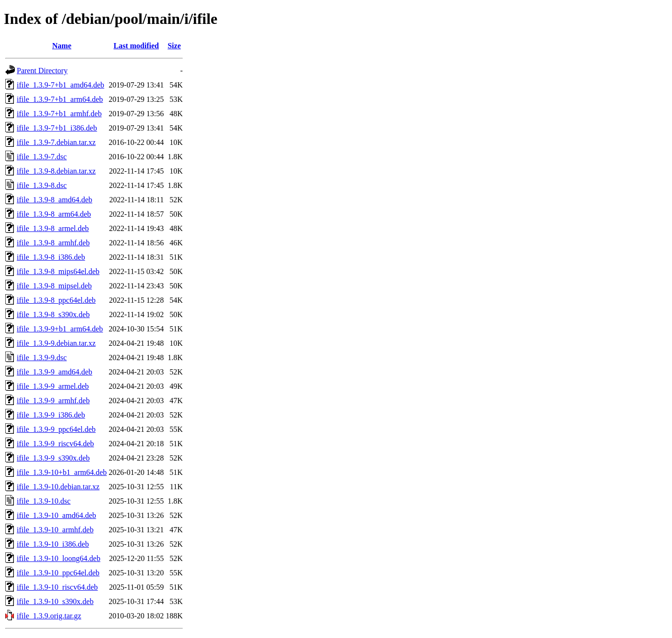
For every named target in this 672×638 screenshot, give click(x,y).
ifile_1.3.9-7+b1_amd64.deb (61, 85)
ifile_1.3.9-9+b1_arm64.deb (60, 329)
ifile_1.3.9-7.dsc (42, 157)
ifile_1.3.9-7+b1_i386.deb (57, 128)
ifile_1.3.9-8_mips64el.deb (58, 271)
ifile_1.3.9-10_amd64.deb (56, 515)
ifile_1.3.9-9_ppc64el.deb (56, 429)
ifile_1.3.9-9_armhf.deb (53, 401)
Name (62, 46)
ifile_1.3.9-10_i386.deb (53, 544)
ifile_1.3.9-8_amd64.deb (55, 200)
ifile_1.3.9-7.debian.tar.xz (56, 142)
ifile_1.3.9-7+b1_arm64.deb (60, 99)
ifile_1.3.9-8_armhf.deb (53, 243)
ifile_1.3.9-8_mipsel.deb (54, 286)
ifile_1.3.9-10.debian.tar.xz (58, 487)
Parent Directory (42, 71)
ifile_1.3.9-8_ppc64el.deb (56, 300)
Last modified (136, 46)
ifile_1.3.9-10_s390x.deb (55, 601)
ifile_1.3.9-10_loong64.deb (59, 558)
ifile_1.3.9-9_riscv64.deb (55, 444)
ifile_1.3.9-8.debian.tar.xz (56, 171)
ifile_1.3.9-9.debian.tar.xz (56, 343)
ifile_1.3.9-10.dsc (44, 501)
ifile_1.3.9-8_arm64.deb (54, 214)
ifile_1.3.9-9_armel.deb (53, 386)
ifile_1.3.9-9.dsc (42, 357)
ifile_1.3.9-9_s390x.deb (53, 458)
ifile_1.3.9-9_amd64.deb (55, 372)
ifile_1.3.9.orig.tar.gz (49, 616)
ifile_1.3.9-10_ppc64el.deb (58, 573)
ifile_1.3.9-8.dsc (42, 185)
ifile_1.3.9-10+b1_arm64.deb (62, 472)
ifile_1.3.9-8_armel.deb (53, 228)
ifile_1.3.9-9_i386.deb (51, 415)
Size (174, 46)
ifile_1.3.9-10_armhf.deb (55, 530)
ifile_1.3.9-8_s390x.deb (53, 314)
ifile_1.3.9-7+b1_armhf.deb (59, 114)
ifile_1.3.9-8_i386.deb (51, 257)
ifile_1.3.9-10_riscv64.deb (57, 587)
